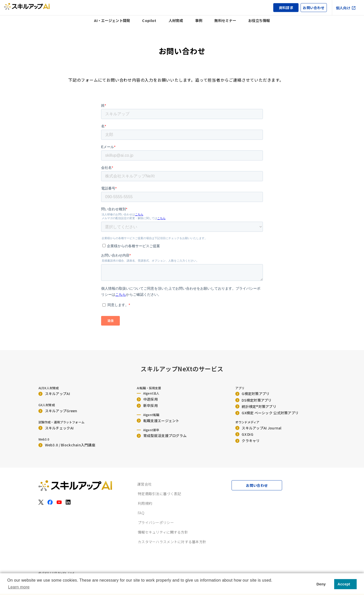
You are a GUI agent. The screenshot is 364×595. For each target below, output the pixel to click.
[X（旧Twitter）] (41, 502)
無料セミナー (225, 20)
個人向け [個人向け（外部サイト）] (346, 8)
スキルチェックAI (56, 428)
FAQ (141, 513)
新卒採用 (147, 405)
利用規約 (145, 503)
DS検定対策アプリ (254, 400)
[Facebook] (50, 502)
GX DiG (244, 434)
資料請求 (286, 8)
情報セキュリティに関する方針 (163, 532)
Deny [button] (321, 584)
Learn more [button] (19, 587)
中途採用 (147, 399)
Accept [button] (344, 584)
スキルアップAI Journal (258, 428)
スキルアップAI (54, 394)
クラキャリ (248, 441)
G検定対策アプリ (253, 394)
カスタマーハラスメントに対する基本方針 (172, 542)
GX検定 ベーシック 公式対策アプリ (267, 413)
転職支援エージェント (158, 421)
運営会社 (144, 484)
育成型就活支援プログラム (162, 436)
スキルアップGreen (58, 411)
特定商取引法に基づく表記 (159, 494)
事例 (199, 20)
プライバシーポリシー (156, 522)
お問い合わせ (314, 8)
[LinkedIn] (68, 502)
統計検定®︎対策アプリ (256, 406)
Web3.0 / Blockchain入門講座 (67, 445)
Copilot (149, 20)
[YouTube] (59, 502)
